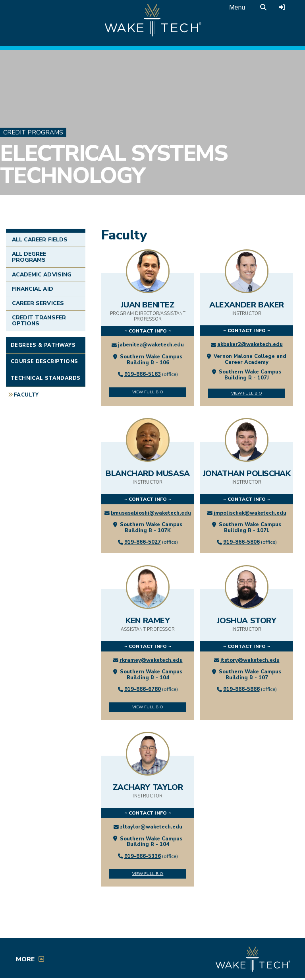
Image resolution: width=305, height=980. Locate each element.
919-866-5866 (241, 689)
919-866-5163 (143, 374)
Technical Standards (45, 378)
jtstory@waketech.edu (250, 660)
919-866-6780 (143, 689)
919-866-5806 (241, 542)
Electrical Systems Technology (114, 165)
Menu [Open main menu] (237, 7)
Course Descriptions (44, 362)
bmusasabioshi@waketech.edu (151, 513)
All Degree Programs (29, 257)
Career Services (38, 303)
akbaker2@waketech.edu (250, 344)
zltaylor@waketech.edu (151, 827)
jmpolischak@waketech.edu (250, 513)
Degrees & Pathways (43, 345)
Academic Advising (42, 275)
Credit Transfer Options (39, 321)
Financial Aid (33, 289)
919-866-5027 (143, 542)
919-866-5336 (143, 856)
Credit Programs (33, 132)
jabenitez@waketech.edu (151, 345)
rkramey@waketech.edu (151, 660)
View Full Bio (148, 392)
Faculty (26, 395)
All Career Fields (40, 240)
